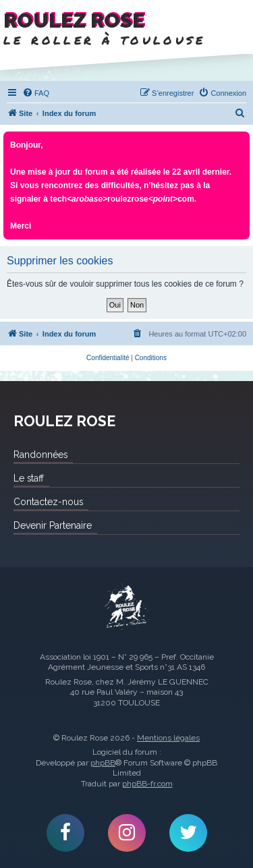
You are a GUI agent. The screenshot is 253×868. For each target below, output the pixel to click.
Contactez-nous (48, 502)
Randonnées (40, 455)
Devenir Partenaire (53, 525)
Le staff (29, 478)
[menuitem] (36, 93)
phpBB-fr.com (147, 784)
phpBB (103, 763)
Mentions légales (168, 738)
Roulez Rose (127, 608)
